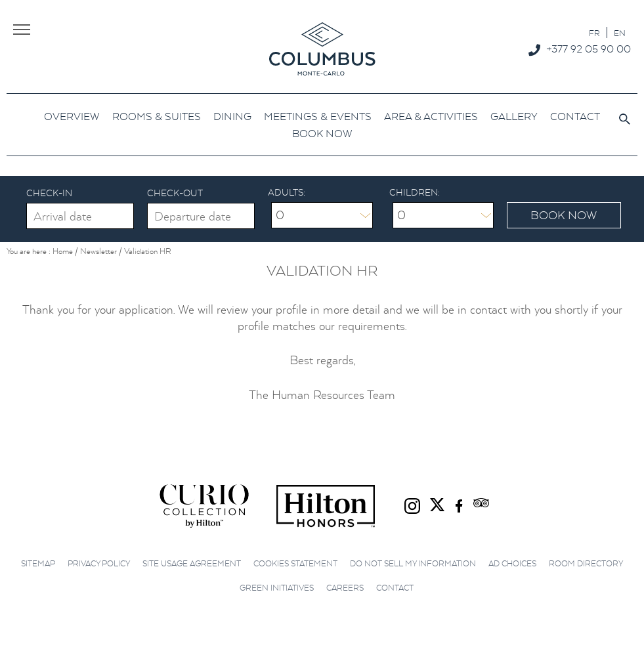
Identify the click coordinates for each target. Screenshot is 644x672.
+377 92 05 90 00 (589, 49)
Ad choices (512, 563)
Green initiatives (277, 588)
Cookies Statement (295, 563)
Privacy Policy (99, 563)
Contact (395, 588)
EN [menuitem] (620, 33)
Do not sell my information (413, 563)
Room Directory (586, 563)
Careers (345, 588)
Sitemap (38, 563)
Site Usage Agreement (192, 563)
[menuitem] (594, 32)
